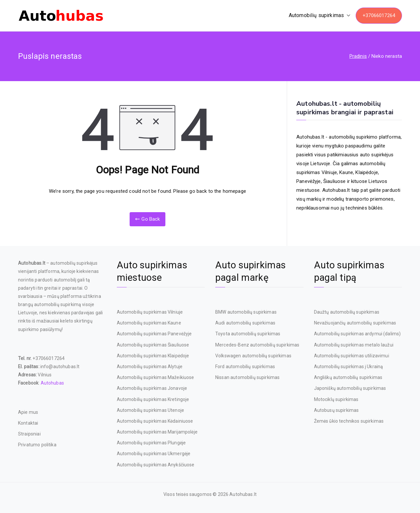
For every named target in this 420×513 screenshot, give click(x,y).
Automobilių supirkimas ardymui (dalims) (357, 334)
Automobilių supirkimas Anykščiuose (156, 465)
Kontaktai (28, 423)
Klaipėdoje (367, 172)
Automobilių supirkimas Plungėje (151, 443)
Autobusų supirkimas (336, 410)
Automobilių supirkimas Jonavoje (152, 388)
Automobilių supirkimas (320, 16)
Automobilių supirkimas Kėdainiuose (155, 421)
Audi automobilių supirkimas (245, 323)
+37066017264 (379, 15)
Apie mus (28, 412)
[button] (347, 16)
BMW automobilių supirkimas (246, 312)
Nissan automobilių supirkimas (247, 377)
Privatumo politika (37, 445)
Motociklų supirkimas (336, 399)
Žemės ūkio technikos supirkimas (349, 421)
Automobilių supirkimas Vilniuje (150, 312)
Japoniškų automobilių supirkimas (350, 388)
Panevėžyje (309, 181)
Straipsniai (29, 434)
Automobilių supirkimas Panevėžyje (154, 334)
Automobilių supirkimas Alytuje (150, 367)
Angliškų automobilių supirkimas (348, 377)
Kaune (346, 172)
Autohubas (52, 383)
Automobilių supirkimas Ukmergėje (154, 454)
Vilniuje (329, 172)
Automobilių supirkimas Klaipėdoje (153, 356)
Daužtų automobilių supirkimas (347, 312)
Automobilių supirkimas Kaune (149, 323)
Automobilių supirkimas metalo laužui (354, 345)
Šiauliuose (335, 181)
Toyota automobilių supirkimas (248, 334)
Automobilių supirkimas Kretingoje (153, 399)
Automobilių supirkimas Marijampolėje (157, 432)
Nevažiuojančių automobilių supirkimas (355, 323)
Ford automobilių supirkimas (245, 367)
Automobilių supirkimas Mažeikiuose (156, 377)
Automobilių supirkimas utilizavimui (352, 356)
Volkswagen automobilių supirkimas (253, 356)
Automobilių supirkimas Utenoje (151, 410)
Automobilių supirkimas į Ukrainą (349, 367)
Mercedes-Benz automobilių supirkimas (257, 345)
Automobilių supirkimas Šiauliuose (153, 345)
